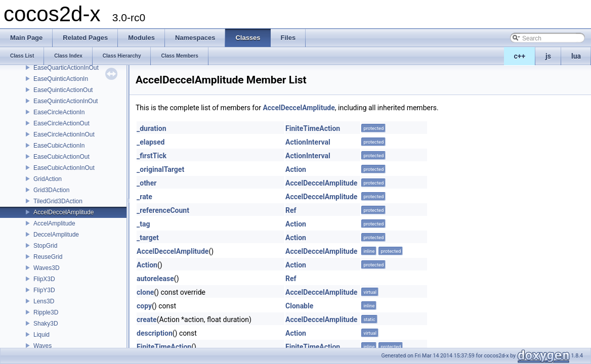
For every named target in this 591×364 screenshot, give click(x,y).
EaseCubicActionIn (59, 146)
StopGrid (45, 246)
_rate (144, 197)
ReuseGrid (48, 257)
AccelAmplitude (54, 223)
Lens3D (44, 301)
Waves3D (47, 268)
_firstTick (152, 156)
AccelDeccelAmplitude (64, 212)
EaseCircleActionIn (59, 112)
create (147, 320)
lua (576, 56)
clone (145, 292)
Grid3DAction (51, 190)
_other (146, 183)
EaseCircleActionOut (61, 123)
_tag (143, 224)
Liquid (41, 335)
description (155, 333)
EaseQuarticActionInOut (66, 68)
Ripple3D (46, 312)
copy (144, 306)
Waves (43, 346)
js (548, 56)
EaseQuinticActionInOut (66, 101)
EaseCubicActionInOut (64, 168)
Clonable (299, 306)
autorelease (155, 279)
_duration (152, 128)
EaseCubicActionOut (61, 157)
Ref (291, 210)
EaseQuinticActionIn (61, 79)
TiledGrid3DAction (58, 201)
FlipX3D (44, 279)
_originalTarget (160, 169)
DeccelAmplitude (56, 235)
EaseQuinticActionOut (63, 90)
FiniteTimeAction (313, 128)
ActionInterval (308, 142)
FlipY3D (44, 290)
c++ (520, 56)
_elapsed (151, 142)
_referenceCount (163, 210)
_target (148, 238)
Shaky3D (46, 324)
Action (296, 169)
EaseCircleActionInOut (64, 134)
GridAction (48, 179)
